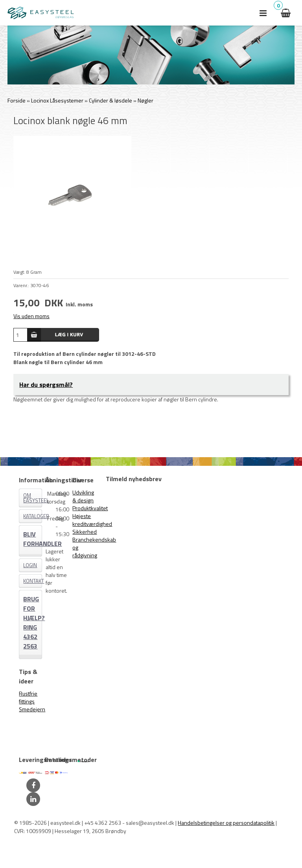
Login (30, 565)
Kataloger (33, 516)
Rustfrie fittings (28, 697)
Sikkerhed (85, 532)
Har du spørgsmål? (46, 385)
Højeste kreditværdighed (92, 520)
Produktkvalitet (90, 508)
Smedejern (32, 709)
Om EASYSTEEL (33, 498)
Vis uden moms (31, 316)
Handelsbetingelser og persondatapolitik (226, 823)
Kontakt (33, 581)
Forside (17, 100)
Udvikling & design (83, 496)
